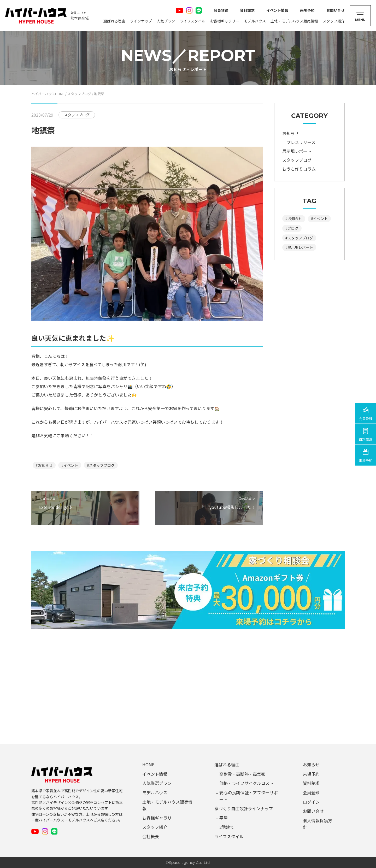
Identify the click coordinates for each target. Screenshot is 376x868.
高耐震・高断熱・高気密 (242, 774)
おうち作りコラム (299, 169)
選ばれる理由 (114, 21)
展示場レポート (297, 151)
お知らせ (45, 465)
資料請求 (247, 10)
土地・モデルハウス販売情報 (294, 21)
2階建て (227, 827)
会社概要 (151, 836)
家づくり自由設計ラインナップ (244, 808)
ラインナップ (141, 21)
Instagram (189, 10)
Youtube (179, 10)
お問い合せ (336, 10)
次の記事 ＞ (209, 503)
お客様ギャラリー (225, 21)
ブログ (293, 228)
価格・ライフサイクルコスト (246, 783)
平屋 (224, 818)
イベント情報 (277, 10)
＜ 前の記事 (85, 503)
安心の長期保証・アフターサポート (249, 796)
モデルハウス (255, 21)
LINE (199, 10)
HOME (148, 764)
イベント (71, 465)
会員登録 (221, 10)
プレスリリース (301, 142)
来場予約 (307, 10)
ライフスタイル (192, 21)
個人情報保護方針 (318, 824)
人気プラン (166, 21)
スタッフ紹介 (334, 21)
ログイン (311, 802)
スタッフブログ (102, 465)
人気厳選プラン (157, 783)
